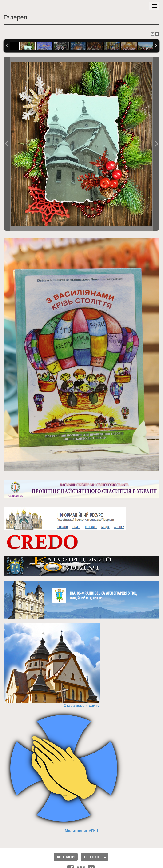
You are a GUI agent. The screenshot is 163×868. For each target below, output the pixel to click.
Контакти (66, 857)
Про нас (91, 857)
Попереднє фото (7, 144)
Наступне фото (156, 144)
